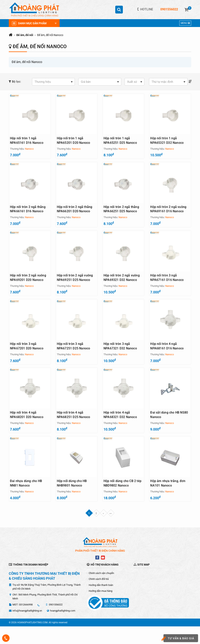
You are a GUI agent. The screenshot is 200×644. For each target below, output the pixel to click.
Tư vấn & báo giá (179, 639)
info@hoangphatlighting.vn (27, 628)
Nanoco (29, 149)
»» (111, 531)
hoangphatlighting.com (63, 628)
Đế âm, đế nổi (25, 35)
